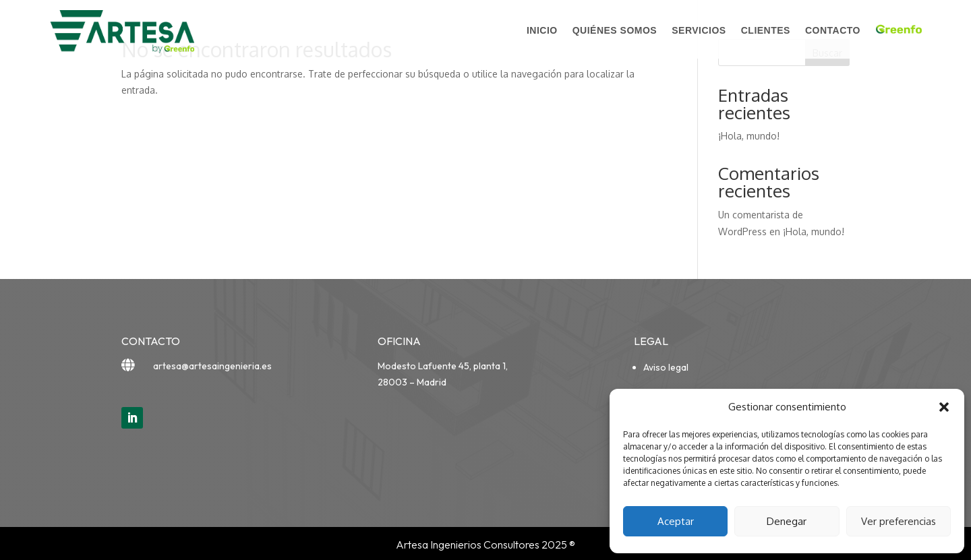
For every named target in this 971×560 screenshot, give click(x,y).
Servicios (699, 31)
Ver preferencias (899, 521)
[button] (944, 407)
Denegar (787, 521)
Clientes (766, 31)
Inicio (542, 31)
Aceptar (676, 521)
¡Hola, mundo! (749, 136)
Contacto (833, 31)
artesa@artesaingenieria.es (212, 366)
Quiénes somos (615, 31)
